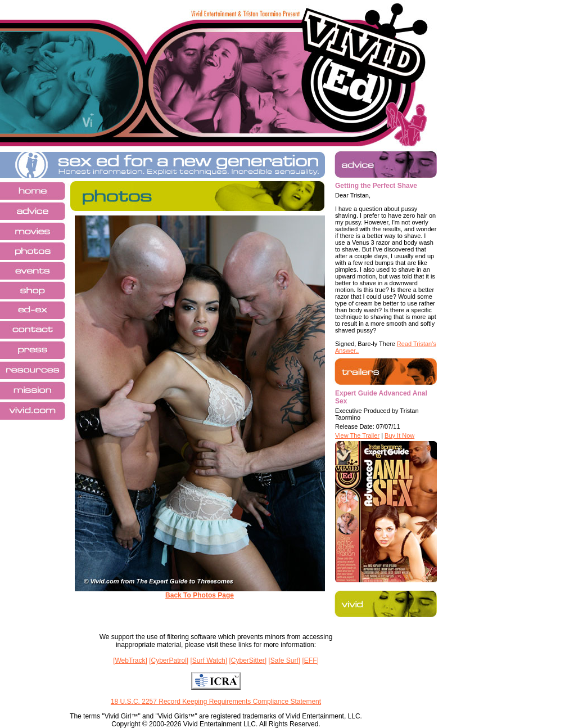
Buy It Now (399, 435)
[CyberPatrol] (169, 660)
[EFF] (311, 660)
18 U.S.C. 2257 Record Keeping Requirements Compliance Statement (216, 702)
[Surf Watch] (209, 660)
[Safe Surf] (284, 660)
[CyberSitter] (248, 660)
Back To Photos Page (200, 595)
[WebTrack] (130, 660)
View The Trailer (357, 435)
